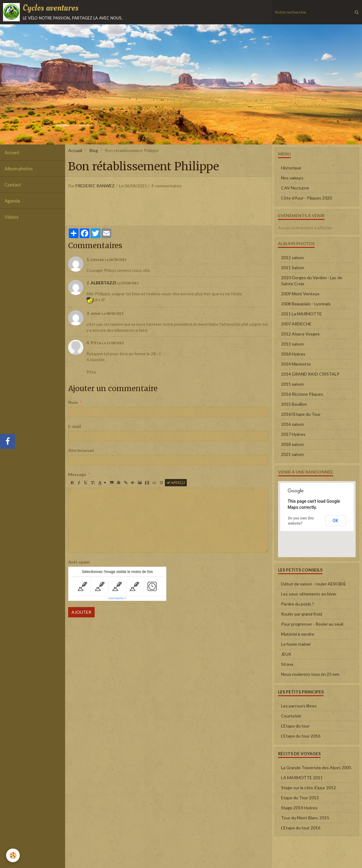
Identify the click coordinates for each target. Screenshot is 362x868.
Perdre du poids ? (298, 604)
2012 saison (292, 257)
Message (77, 474)
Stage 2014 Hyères (299, 808)
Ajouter (81, 612)
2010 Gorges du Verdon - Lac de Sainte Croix (312, 281)
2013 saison (292, 344)
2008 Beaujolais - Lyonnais (306, 304)
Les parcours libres (299, 706)
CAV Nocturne (295, 188)
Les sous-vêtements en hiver (309, 594)
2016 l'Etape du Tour (301, 414)
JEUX (286, 654)
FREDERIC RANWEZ (95, 186)
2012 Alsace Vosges (300, 334)
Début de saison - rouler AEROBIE (314, 584)
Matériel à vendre (298, 634)
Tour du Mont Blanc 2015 (305, 818)
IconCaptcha (116, 598)
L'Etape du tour (295, 726)
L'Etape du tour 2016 (301, 736)
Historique (291, 168)
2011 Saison (293, 267)
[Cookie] (13, 855)
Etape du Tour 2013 (300, 798)
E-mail (75, 426)
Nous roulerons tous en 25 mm (310, 674)
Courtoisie (291, 716)
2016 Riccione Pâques (302, 394)
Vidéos (12, 217)
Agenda (12, 201)
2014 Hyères (293, 354)
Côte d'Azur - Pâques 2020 (306, 198)
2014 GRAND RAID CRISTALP (310, 374)
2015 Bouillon (294, 404)
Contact (13, 185)
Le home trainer (296, 644)
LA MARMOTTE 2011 (302, 778)
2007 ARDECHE (296, 324)
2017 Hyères (293, 434)
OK (335, 521)
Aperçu (176, 483)
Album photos (19, 168)
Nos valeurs (292, 178)
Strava (287, 664)
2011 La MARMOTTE (301, 314)
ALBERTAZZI (103, 283)
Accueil (12, 152)
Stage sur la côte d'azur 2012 (308, 788)
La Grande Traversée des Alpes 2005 (316, 767)
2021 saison (292, 454)
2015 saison (292, 384)
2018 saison (292, 444)
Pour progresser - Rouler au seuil (312, 624)
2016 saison (292, 424)
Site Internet (81, 450)
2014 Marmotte (296, 364)
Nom (73, 402)
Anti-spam (79, 562)
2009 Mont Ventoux (300, 294)
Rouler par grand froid (302, 614)
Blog (94, 150)
